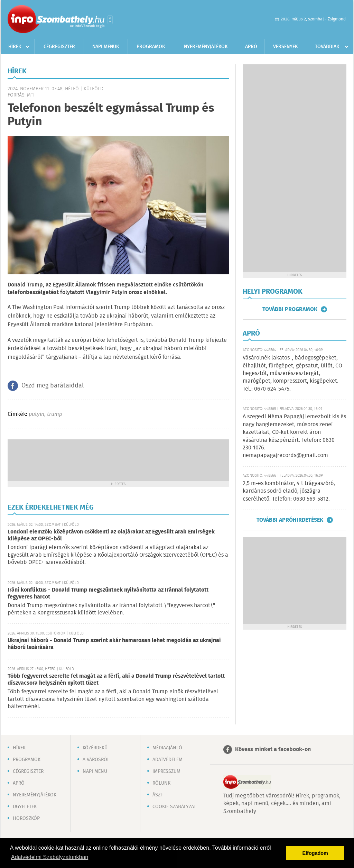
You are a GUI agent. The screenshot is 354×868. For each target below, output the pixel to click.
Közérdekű (95, 748)
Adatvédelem (167, 760)
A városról (96, 760)
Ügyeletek (25, 807)
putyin (36, 414)
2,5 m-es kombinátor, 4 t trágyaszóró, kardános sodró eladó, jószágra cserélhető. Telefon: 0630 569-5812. (289, 491)
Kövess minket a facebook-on (273, 750)
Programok (151, 47)
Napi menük (106, 47)
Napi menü (95, 771)
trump (55, 414)
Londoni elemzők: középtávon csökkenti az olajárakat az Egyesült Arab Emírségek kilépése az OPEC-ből (111, 535)
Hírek (15, 47)
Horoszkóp (26, 819)
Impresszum (166, 771)
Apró (251, 47)
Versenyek (286, 47)
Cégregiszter (59, 47)
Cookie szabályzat (174, 807)
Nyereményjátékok (206, 47)
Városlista (110, 20)
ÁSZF (158, 795)
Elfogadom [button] (315, 853)
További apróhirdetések (290, 520)
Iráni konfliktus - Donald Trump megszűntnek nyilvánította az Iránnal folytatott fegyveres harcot (108, 593)
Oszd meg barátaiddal (53, 386)
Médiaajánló (167, 748)
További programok (290, 309)
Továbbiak (327, 47)
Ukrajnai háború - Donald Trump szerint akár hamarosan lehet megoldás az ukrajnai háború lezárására (114, 644)
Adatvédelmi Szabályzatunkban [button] (50, 857)
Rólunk (161, 783)
